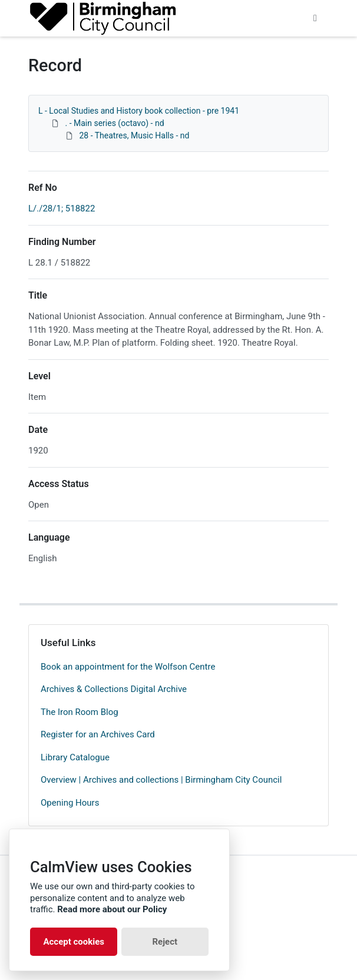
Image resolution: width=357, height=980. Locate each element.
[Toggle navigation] (315, 18)
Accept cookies (74, 942)
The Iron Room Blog (80, 712)
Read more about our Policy (112, 909)
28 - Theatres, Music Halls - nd (134, 135)
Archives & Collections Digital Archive (114, 689)
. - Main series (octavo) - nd (114, 123)
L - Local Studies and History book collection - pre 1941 (139, 111)
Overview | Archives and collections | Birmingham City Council (161, 780)
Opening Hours (70, 803)
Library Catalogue (75, 757)
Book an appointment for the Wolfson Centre (128, 667)
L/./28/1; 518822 (62, 208)
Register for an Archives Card (98, 734)
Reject (165, 942)
